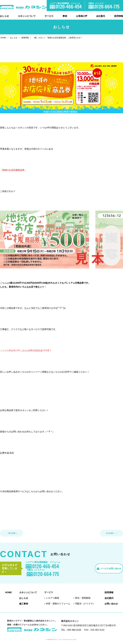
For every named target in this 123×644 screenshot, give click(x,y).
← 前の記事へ (12, 533)
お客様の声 (82, 16)
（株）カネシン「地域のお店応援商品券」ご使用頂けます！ (58, 38)
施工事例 (24, 604)
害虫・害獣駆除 (83, 598)
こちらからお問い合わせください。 (46, 491)
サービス (49, 16)
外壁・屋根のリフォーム (58, 604)
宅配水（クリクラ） (85, 604)
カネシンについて (27, 16)
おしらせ (4, 16)
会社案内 (101, 16)
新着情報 (25, 38)
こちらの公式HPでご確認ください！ (71, 372)
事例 (65, 16)
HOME (3, 38)
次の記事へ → (111, 533)
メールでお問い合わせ (111, 569)
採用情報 (119, 16)
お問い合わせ (111, 604)
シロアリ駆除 (53, 598)
